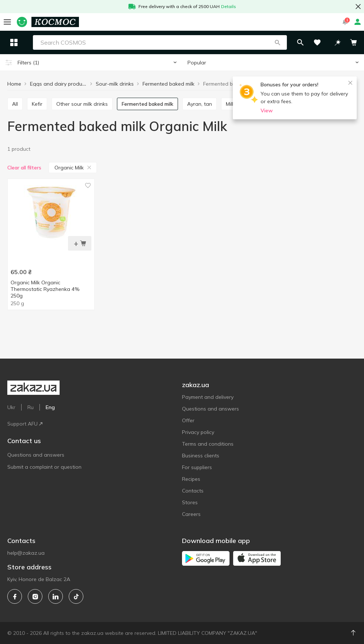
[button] (293, 42)
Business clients (201, 456)
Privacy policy (198, 432)
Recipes (191, 479)
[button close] (358, 7)
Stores (190, 502)
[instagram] (35, 596)
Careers (191, 514)
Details (229, 6)
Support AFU (25, 424)
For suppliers (197, 467)
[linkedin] (56, 596)
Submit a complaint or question (44, 467)
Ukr (11, 407)
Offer (188, 420)
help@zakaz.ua (26, 553)
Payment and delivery (208, 397)
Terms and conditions (208, 444)
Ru (31, 407)
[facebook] (15, 596)
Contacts (193, 491)
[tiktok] (76, 596)
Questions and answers (36, 455)
